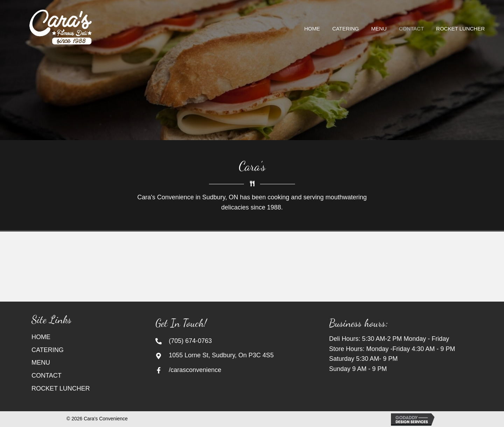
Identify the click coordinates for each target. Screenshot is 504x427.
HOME (41, 337)
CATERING (48, 350)
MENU (41, 363)
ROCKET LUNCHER (61, 388)
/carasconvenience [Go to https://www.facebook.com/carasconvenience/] (195, 370)
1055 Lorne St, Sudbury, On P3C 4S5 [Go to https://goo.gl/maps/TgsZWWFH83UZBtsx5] (221, 355)
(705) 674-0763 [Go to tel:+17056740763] (190, 341)
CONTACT (47, 376)
